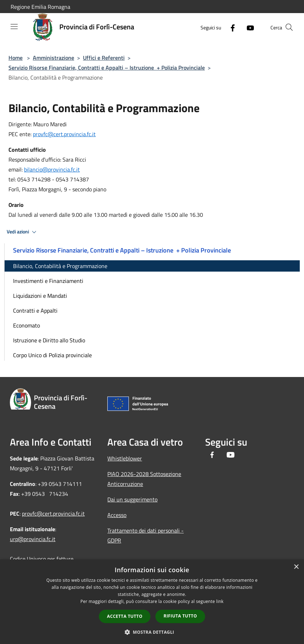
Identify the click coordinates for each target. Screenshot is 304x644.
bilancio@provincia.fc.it (52, 169)
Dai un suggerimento (132, 499)
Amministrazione (53, 58)
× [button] (296, 567)
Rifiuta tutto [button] (180, 616)
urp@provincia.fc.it (33, 539)
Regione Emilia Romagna (40, 7)
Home (16, 58)
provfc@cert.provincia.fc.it (64, 134)
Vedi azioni (23, 232)
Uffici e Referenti (104, 58)
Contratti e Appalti (35, 311)
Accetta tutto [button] (125, 616)
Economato (26, 325)
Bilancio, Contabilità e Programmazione (60, 266)
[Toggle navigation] (14, 27)
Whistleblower (125, 458)
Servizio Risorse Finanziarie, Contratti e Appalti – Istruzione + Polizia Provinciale (107, 68)
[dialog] (152, 602)
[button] (152, 632)
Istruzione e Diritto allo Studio (49, 340)
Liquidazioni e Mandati (40, 296)
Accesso (117, 515)
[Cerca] (289, 27)
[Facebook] (230, 27)
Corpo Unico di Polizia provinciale (52, 355)
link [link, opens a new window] (220, 601)
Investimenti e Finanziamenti (48, 281)
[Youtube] (248, 27)
